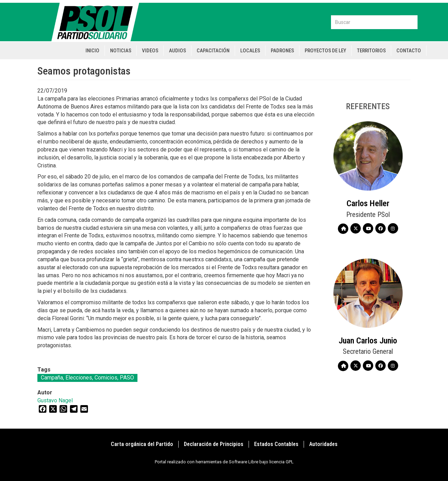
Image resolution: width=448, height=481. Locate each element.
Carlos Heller (368, 203)
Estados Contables (276, 444)
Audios (177, 51)
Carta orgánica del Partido (142, 444)
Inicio (92, 51)
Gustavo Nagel (55, 400)
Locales (250, 51)
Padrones (282, 51)
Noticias (121, 51)
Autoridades (323, 444)
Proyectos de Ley (325, 51)
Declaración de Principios (214, 444)
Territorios (371, 51)
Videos (150, 51)
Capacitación (213, 51)
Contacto (409, 51)
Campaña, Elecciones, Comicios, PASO (87, 378)
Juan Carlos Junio (368, 341)
